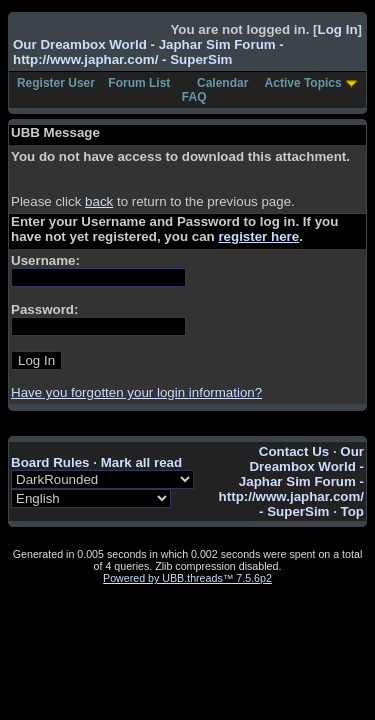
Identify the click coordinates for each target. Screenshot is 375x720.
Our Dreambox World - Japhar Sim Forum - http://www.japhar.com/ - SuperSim (148, 52)
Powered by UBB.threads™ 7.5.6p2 (187, 578)
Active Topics (303, 83)
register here (258, 236)
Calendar (222, 83)
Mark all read (142, 462)
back (99, 201)
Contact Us (294, 451)
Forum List (139, 83)
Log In (338, 29)
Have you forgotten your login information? (136, 392)
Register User (56, 83)
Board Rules (50, 462)
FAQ (194, 97)
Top (352, 511)
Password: (44, 309)
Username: (45, 260)
